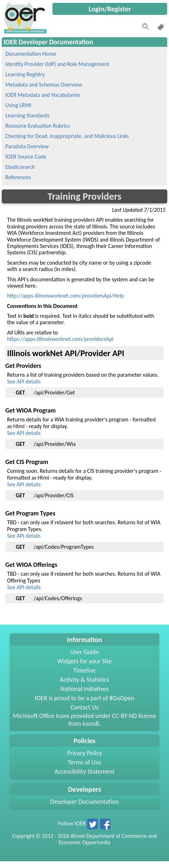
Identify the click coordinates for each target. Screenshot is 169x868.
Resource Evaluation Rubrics (38, 126)
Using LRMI (18, 105)
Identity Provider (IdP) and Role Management (57, 64)
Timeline (84, 670)
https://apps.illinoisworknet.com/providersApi (60, 339)
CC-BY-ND (124, 716)
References (18, 177)
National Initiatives (84, 689)
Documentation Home (31, 54)
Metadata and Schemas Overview (44, 85)
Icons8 (91, 724)
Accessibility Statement (84, 772)
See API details (24, 382)
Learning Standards (27, 115)
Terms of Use (84, 762)
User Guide (84, 652)
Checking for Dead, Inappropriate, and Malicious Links (67, 136)
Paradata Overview (27, 146)
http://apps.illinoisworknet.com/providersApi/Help (66, 296)
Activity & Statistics (84, 680)
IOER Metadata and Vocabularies (43, 95)
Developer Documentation (84, 802)
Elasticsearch (20, 167)
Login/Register (110, 9)
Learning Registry (25, 74)
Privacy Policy (84, 753)
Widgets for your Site (84, 661)
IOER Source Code (26, 157)
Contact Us (84, 707)
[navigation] (24, 32)
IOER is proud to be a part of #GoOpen (85, 698)
